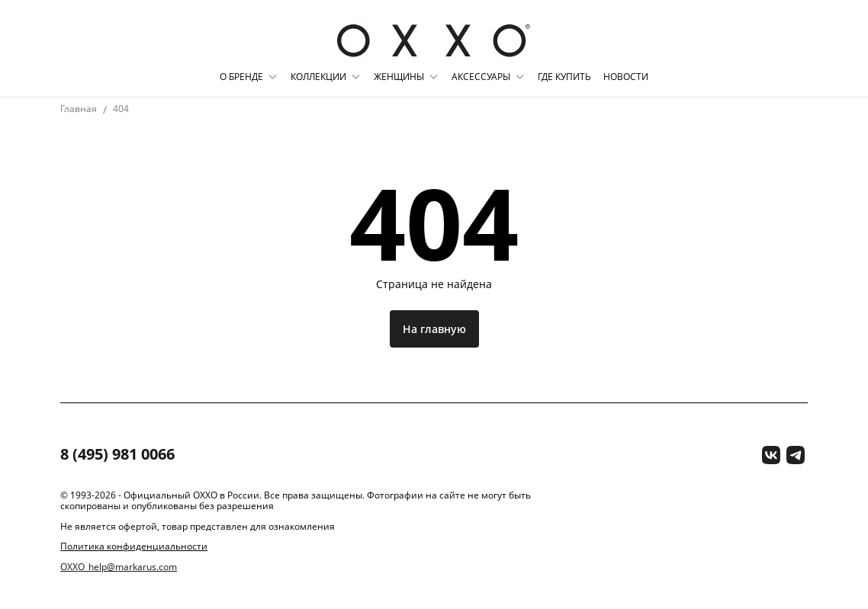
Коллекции (318, 77)
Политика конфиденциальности (134, 546)
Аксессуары (481, 77)
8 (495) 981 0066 (117, 455)
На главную (434, 329)
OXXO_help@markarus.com (119, 567)
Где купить (564, 77)
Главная (79, 109)
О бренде (241, 77)
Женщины (399, 77)
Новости (626, 77)
